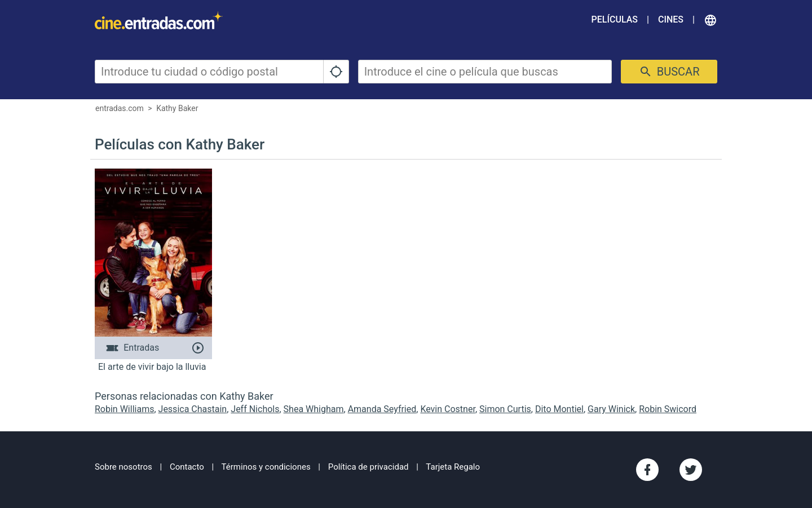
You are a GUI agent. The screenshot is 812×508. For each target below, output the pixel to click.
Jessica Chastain (193, 409)
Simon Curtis (505, 409)
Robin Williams (124, 409)
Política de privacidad (369, 467)
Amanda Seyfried (382, 409)
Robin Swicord (668, 409)
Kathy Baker (177, 108)
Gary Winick (611, 409)
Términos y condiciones (266, 467)
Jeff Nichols (255, 409)
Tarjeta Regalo (453, 467)
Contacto (187, 467)
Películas (615, 19)
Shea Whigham (314, 409)
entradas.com (120, 108)
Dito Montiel (559, 409)
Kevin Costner (447, 409)
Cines (671, 19)
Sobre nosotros (123, 467)
